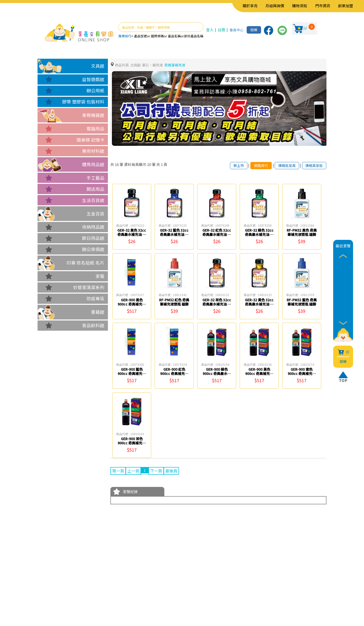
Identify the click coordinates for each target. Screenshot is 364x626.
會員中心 (235, 30)
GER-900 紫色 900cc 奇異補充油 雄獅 (302, 374)
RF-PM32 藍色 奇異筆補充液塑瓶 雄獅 (302, 305)
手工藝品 (95, 178)
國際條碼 (157, 36)
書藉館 (98, 312)
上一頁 (136, 471)
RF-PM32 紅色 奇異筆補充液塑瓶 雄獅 (174, 305)
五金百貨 (95, 214)
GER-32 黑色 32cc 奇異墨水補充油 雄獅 (132, 235)
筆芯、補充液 (155, 65)
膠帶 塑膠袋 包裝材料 (83, 102)
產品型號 (140, 36)
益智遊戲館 (93, 79)
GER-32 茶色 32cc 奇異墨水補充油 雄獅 (217, 305)
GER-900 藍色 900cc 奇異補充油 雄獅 (132, 374)
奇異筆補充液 (179, 65)
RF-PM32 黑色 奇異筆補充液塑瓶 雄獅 (302, 235)
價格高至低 (313, 166)
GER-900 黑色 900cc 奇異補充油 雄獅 (132, 305)
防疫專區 (95, 298)
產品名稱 (174, 36)
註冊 (221, 30)
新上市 (233, 166)
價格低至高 (284, 166)
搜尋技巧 (125, 36)
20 (149, 165)
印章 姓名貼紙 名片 (86, 263)
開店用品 (95, 189)
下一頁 (160, 471)
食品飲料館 (93, 325)
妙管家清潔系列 (89, 287)
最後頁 (177, 471)
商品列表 (122, 65)
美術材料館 (93, 151)
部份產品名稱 (194, 36)
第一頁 (119, 471)
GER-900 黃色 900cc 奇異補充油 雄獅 (259, 374)
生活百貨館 (93, 200)
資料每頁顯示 (135, 165)
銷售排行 (257, 166)
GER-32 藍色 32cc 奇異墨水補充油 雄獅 (174, 235)
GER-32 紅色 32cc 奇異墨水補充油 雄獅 (217, 235)
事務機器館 (93, 115)
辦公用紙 (95, 90)
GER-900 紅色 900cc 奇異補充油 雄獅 (174, 374)
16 (117, 165)
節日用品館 (93, 238)
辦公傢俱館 (93, 249)
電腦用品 (95, 129)
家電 (100, 276)
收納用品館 (93, 227)
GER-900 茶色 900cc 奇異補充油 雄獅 (132, 443)
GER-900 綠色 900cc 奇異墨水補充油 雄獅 (217, 374)
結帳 (254, 30)
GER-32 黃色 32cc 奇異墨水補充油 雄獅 (259, 305)
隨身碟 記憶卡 (91, 140)
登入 (210, 30)
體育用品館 (93, 164)
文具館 (98, 66)
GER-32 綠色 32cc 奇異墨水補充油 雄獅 (259, 235)
